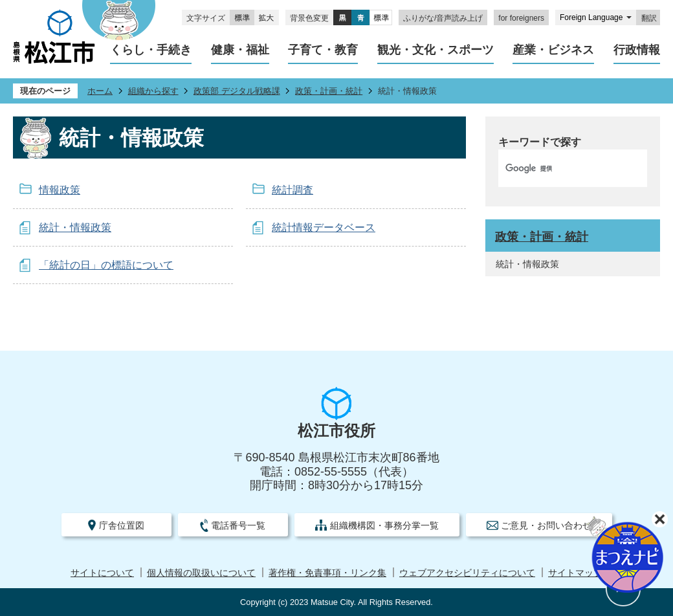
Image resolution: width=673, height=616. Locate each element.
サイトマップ (575, 573)
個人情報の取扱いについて (201, 573)
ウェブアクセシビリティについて (467, 573)
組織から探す (153, 91)
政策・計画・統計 (329, 91)
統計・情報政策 (75, 227)
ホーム (100, 91)
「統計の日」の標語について (106, 265)
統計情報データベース (324, 227)
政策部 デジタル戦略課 (237, 91)
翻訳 (649, 18)
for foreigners (521, 18)
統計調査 (292, 190)
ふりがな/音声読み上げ (443, 18)
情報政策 (60, 190)
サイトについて (102, 573)
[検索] (559, 168)
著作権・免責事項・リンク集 (327, 573)
